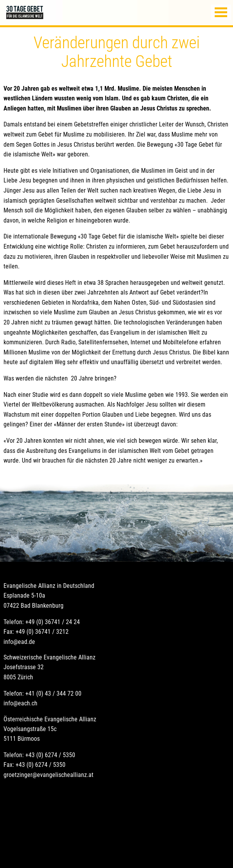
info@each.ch (20, 703)
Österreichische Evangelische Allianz (50, 719)
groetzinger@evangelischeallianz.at (49, 775)
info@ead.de (19, 642)
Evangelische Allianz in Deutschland (49, 586)
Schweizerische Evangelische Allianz (49, 657)
